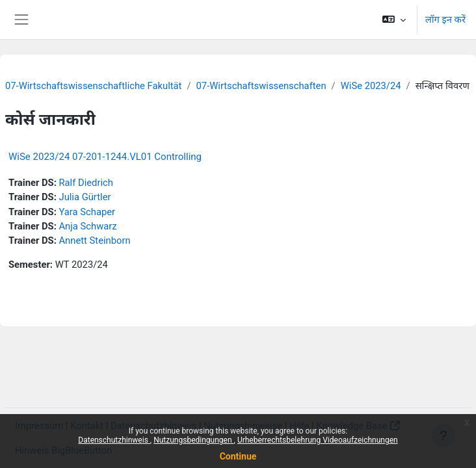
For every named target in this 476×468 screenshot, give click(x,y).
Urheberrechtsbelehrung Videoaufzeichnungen (318, 440)
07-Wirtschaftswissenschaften (261, 86)
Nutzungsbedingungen (193, 440)
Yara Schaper (87, 212)
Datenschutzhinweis (114, 440)
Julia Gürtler (85, 197)
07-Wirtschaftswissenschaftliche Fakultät (93, 86)
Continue (238, 456)
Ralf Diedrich (86, 183)
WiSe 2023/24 (371, 86)
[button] (394, 19)
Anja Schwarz (87, 226)
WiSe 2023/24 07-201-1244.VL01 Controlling (105, 157)
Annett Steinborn (94, 240)
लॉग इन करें (445, 19)
